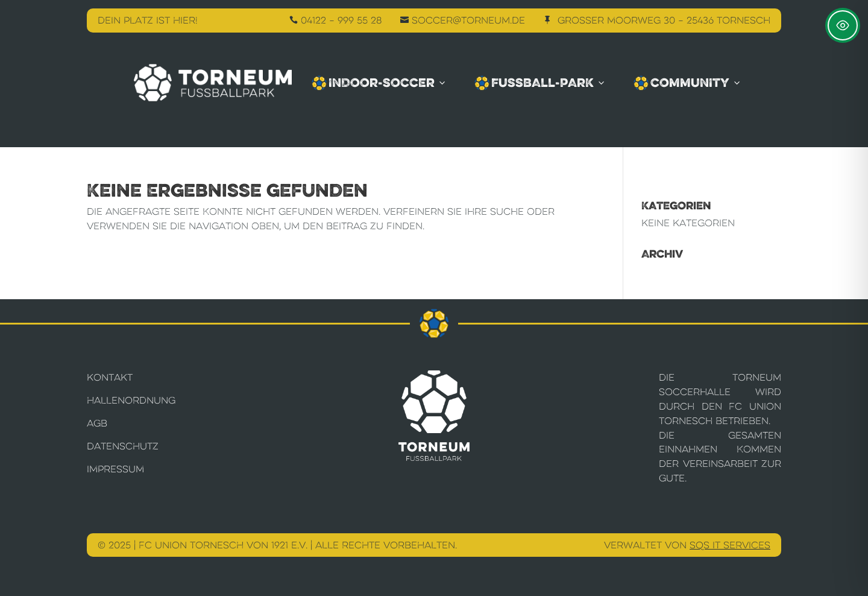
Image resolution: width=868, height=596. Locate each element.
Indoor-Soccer (379, 83)
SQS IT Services (730, 545)
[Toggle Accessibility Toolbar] (843, 25)
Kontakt (110, 377)
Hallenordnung (131, 400)
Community (688, 83)
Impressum (115, 469)
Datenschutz (123, 446)
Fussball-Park (540, 83)
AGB (97, 423)
